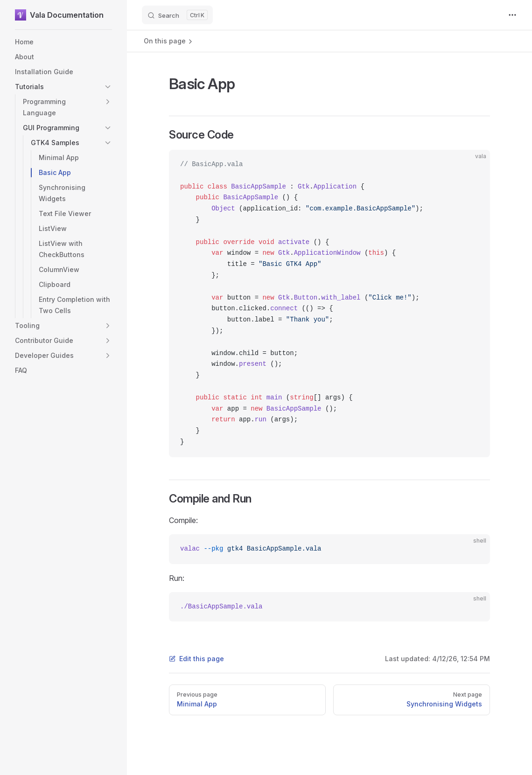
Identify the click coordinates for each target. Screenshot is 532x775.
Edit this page (196, 659)
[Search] (177, 15)
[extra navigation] (512, 15)
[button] (108, 87)
